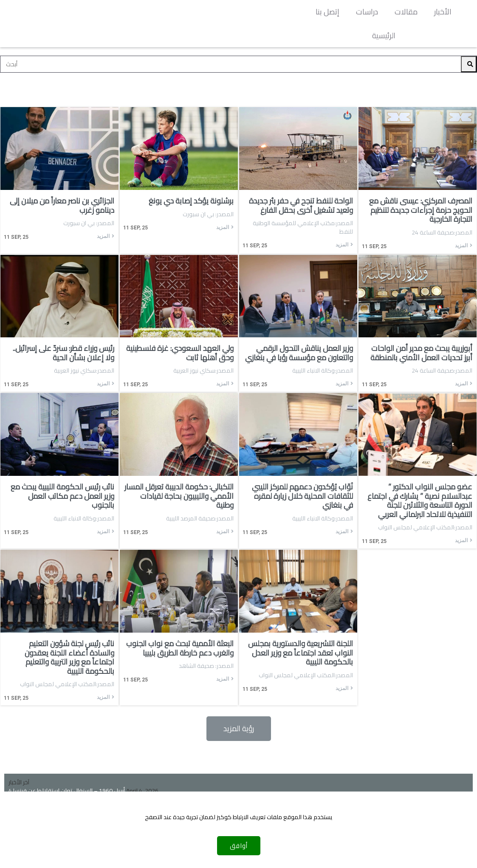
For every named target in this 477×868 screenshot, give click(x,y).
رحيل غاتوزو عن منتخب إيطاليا (42, 775)
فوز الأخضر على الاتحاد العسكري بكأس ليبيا (59, 784)
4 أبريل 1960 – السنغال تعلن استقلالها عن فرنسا (67, 767)
